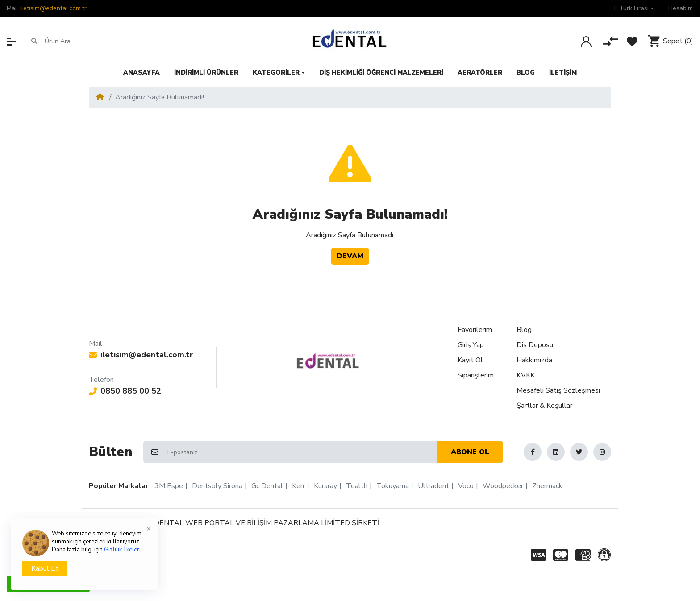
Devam (350, 256)
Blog (524, 330)
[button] (632, 8)
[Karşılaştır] (610, 41)
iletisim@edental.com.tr (53, 8)
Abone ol (470, 452)
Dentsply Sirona (217, 486)
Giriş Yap (471, 345)
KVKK (526, 375)
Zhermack (547, 486)
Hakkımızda (534, 360)
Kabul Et (45, 568)
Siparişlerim (476, 375)
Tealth (357, 486)
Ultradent (433, 486)
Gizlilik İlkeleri (122, 550)
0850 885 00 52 (125, 391)
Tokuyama (393, 486)
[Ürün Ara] (79, 41)
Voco (466, 486)
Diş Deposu (535, 345)
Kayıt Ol (470, 360)
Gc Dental (267, 486)
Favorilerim (475, 330)
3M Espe (169, 486)
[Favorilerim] (632, 41)
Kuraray (325, 486)
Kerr (298, 486)
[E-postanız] (302, 452)
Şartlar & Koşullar (544, 406)
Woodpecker (503, 486)
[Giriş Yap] (586, 41)
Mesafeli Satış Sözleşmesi (558, 390)
